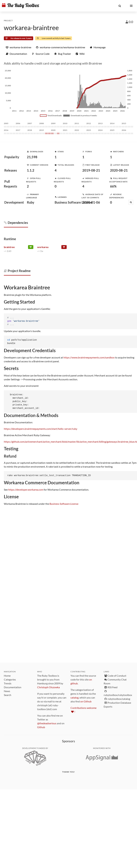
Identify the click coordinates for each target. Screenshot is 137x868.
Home (7, 676)
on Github (86, 701)
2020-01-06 (91, 202)
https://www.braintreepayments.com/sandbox (89, 357)
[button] (120, 6)
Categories (10, 679)
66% (113, 186)
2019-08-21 (91, 170)
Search (8, 695)
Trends (8, 683)
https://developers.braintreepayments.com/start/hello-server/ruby (41, 429)
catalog (75, 697)
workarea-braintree (31, 28)
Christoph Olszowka (48, 687)
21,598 (32, 157)
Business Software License (64, 504)
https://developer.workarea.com (26, 490)
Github (41, 727)
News (7, 691)
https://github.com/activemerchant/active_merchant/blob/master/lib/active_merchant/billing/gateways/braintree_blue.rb (70, 442)
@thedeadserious (47, 723)
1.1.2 (31, 170)
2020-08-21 (119, 170)
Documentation (13, 687)
